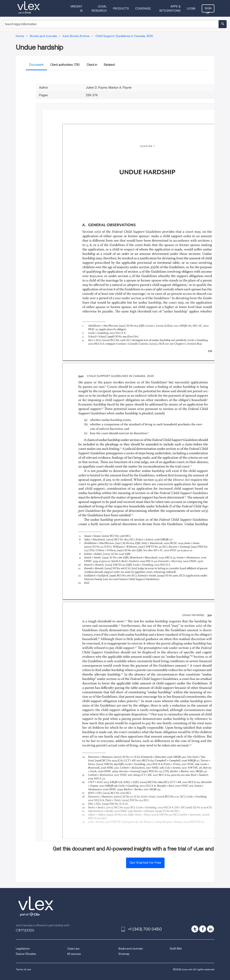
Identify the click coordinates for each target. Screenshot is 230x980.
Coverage (143, 8)
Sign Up (208, 10)
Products (121, 8)
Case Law (73, 949)
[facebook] (203, 929)
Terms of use (23, 969)
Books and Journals (131, 949)
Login (191, 8)
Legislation (23, 949)
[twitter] (195, 929)
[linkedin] (210, 929)
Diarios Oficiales (26, 954)
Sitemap (124, 954)
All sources (74, 954)
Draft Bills (176, 949)
